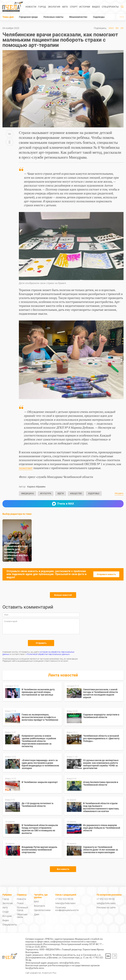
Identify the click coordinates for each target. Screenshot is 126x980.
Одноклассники (42, 910)
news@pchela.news (65, 903)
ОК (122, 28)
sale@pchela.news (106, 903)
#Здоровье (94, 494)
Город (42, 7)
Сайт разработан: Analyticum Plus (41, 973)
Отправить (41, 643)
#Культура (46, 494)
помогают (26, 468)
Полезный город (22, 909)
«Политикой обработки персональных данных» (48, 654)
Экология (54, 7)
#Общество (76, 494)
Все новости (63, 869)
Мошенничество (78, 17)
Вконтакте (39, 906)
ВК (117, 28)
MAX (111, 28)
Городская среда (28, 17)
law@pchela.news (35, 968)
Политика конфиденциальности (67, 909)
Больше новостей (63, 595)
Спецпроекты (110, 7)
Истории (85, 7)
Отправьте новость (106, 574)
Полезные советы (53, 17)
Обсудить (119, 493)
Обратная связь (22, 916)
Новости (31, 7)
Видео (96, 7)
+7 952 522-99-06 (64, 899)
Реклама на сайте (106, 908)
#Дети (61, 494)
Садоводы (99, 17)
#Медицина (27, 494)
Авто (65, 7)
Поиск (20, 903)
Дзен (37, 914)
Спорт (74, 7)
